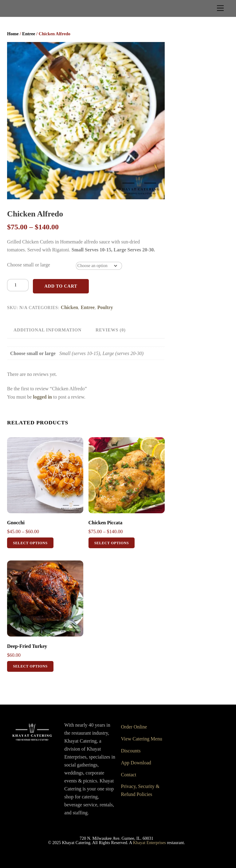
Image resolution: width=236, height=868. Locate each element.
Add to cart (61, 286)
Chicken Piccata (106, 523)
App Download (136, 763)
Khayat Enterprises (149, 843)
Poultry (105, 307)
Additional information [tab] (47, 330)
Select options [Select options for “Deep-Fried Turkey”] (30, 666)
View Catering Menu (142, 739)
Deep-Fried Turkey (27, 646)
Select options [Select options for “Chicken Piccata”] (112, 543)
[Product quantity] (18, 285)
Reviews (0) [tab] (111, 330)
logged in (42, 397)
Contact (129, 775)
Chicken (69, 307)
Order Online (134, 727)
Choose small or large (29, 265)
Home (13, 34)
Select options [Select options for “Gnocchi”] (30, 543)
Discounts (131, 751)
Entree (29, 34)
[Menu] (220, 8)
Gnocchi (16, 523)
